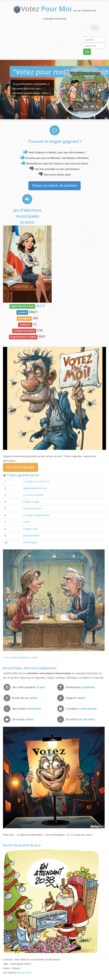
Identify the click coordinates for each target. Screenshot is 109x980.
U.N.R (26, 522)
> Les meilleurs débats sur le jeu (20, 657)
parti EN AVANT (31, 536)
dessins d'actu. (25, 973)
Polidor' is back (31, 502)
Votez (46, 9)
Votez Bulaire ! (31, 542)
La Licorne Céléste (33, 495)
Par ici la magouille (21, 467)
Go (87, 52)
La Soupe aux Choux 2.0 (36, 482)
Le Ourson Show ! (33, 509)
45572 (41, 306)
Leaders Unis (30, 529)
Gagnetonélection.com (35, 488)
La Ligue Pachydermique (36, 515)
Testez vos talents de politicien (55, 186)
